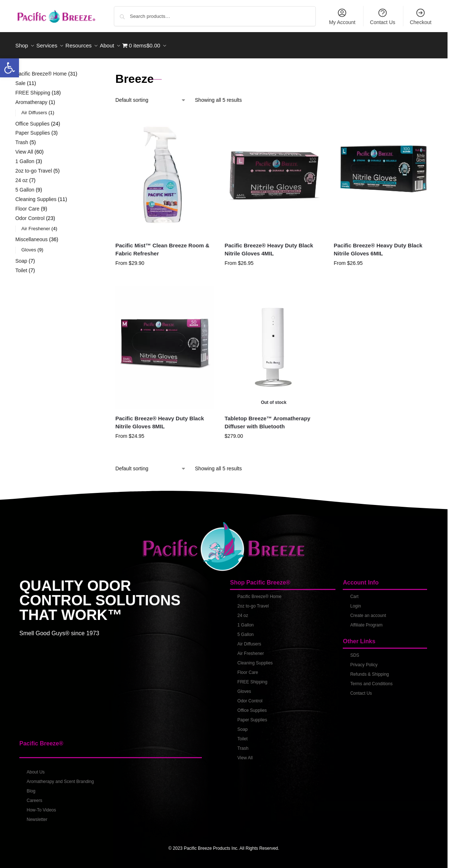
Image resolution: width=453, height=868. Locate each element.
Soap (242, 725)
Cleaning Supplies (255, 659)
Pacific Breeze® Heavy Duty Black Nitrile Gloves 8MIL (160, 418)
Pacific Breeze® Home (259, 593)
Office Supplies (252, 706)
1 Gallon (245, 621)
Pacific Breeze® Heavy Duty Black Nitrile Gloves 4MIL (269, 245)
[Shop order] (151, 96)
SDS (355, 651)
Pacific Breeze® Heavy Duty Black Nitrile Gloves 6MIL (378, 245)
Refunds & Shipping (369, 670)
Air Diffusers (249, 640)
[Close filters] (88, 71)
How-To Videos (41, 806)
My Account (342, 16)
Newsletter (37, 815)
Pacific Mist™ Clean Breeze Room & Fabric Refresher (162, 245)
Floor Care (248, 668)
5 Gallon (245, 630)
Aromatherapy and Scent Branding (60, 778)
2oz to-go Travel (253, 602)
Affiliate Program (366, 621)
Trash (243, 744)
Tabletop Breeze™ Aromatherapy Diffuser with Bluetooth (267, 418)
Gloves (244, 687)
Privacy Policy (364, 661)
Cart (354, 593)
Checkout (421, 16)
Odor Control (250, 697)
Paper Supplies (252, 716)
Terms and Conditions (371, 680)
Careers (34, 796)
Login (355, 602)
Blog (31, 787)
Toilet (242, 735)
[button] (9, 68)
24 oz (243, 612)
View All (245, 754)
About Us (36, 768)
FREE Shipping (252, 678)
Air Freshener (251, 649)
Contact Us (383, 16)
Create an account (368, 612)
